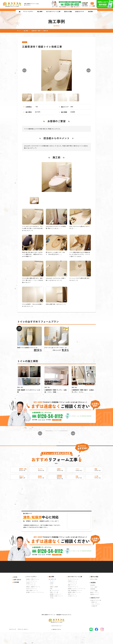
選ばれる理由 (94, 591)
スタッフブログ (96, 616)
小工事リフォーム (73, 608)
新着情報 (93, 601)
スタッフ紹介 (94, 599)
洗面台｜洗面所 (54, 599)
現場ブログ (94, 614)
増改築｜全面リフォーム (74, 604)
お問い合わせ (17, 591)
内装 (51, 600)
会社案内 (93, 597)
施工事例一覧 (52, 591)
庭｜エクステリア (55, 602)
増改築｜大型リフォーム (33, 591)
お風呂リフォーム (31, 595)
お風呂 (52, 595)
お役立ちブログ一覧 (96, 612)
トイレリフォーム (31, 597)
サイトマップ (13, 641)
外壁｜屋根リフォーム (32, 602)
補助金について (94, 606)
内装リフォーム (72, 606)
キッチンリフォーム (31, 593)
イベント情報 (94, 602)
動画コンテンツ (94, 604)
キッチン (52, 593)
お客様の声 (94, 618)
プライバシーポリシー (23, 641)
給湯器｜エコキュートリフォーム (35, 604)
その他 (52, 610)
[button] (24, 70)
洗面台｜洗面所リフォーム (33, 599)
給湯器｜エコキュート (56, 606)
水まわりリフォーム (31, 600)
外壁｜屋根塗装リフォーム (75, 602)
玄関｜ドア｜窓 (54, 604)
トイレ (52, 597)
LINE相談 (16, 594)
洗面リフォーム (72, 597)
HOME (15, 589)
